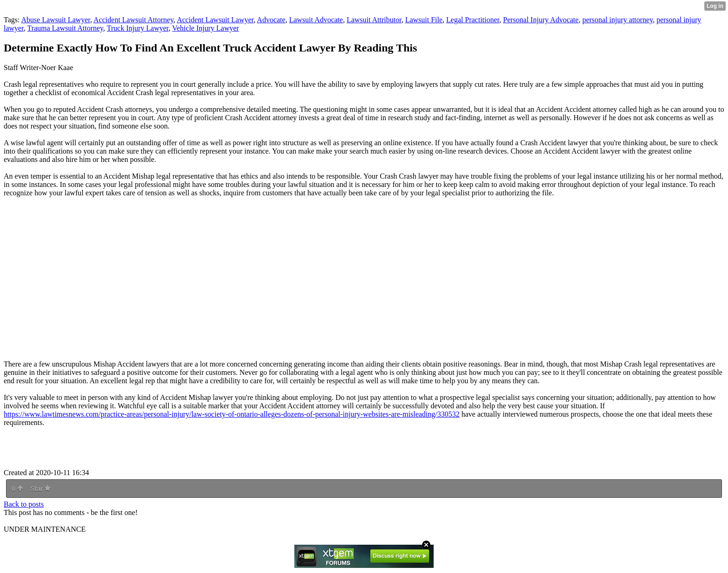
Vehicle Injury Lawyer (206, 28)
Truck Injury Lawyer (138, 28)
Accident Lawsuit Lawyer (215, 20)
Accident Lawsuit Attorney (133, 20)
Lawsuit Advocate (316, 20)
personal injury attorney (617, 20)
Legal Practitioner (473, 20)
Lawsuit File (424, 20)
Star (40, 489)
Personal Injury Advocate (541, 20)
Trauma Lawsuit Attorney (65, 28)
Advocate (271, 20)
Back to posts (24, 504)
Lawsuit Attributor (374, 20)
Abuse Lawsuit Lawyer (56, 20)
